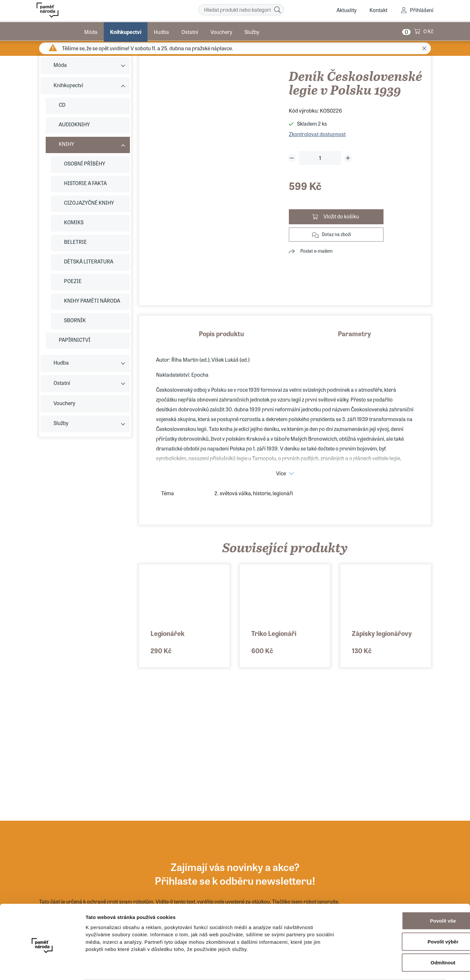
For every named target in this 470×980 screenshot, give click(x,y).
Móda (91, 31)
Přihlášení (422, 10)
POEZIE (73, 281)
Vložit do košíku (341, 216)
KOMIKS (74, 222)
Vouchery (221, 31)
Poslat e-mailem (316, 251)
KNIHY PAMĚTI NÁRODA (92, 300)
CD (62, 105)
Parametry (354, 333)
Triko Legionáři (274, 633)
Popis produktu (221, 333)
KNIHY (66, 144)
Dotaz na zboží (336, 234)
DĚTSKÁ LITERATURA (89, 261)
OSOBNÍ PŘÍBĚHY (85, 163)
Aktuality (346, 10)
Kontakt (378, 10)
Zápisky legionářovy (382, 633)
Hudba (161, 31)
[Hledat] (277, 10)
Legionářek (167, 633)
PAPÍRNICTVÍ (75, 340)
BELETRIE (75, 242)
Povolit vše (399, 895)
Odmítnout (399, 937)
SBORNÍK (75, 320)
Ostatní (190, 31)
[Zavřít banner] (460, 889)
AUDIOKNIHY (74, 124)
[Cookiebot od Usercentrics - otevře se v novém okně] (42, 967)
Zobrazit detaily (345, 967)
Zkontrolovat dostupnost (317, 134)
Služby (252, 31)
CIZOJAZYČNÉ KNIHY (89, 203)
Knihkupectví (126, 31)
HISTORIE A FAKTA (85, 183)
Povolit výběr (399, 916)
